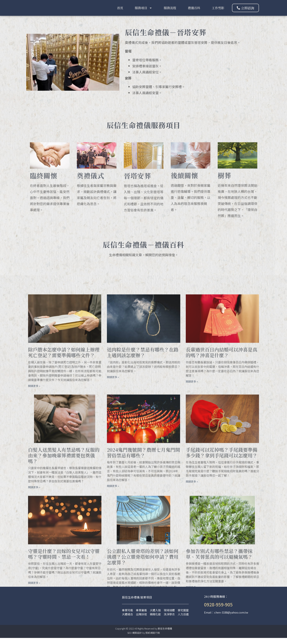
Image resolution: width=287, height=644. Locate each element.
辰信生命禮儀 (165, 635)
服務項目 (143, 11)
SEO (129, 639)
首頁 (120, 11)
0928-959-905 (218, 610)
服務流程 (170, 11)
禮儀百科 (194, 11)
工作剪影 (218, 11)
